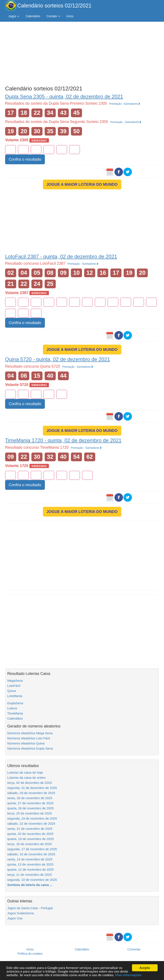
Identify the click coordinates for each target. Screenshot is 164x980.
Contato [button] (53, 16)
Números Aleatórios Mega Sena (30, 733)
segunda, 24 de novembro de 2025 (32, 818)
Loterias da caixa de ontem (26, 778)
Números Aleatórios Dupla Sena (30, 748)
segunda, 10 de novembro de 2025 (32, 880)
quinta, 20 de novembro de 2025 (30, 834)
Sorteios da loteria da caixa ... (30, 885)
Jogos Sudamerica (20, 913)
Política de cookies (30, 954)
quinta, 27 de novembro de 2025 (30, 803)
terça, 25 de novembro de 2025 (29, 813)
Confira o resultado (25, 159)
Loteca (12, 708)
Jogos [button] (14, 16)
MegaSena (15, 681)
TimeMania (15, 713)
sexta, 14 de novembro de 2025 (30, 859)
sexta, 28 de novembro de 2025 (30, 798)
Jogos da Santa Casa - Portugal (30, 908)
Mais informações (128, 975)
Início (70, 16)
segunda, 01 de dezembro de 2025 (32, 788)
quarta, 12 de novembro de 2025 (31, 869)
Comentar (134, 949)
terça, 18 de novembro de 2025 (29, 844)
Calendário (33, 16)
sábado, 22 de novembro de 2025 (31, 824)
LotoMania (15, 696)
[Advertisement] (82, 53)
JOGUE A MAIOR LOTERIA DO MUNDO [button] (82, 184)
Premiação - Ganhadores (125, 104)
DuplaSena (15, 703)
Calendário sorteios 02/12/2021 (54, 6)
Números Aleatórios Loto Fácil (29, 738)
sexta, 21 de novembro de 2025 (30, 829)
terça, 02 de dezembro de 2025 (29, 783)
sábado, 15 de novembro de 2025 (31, 854)
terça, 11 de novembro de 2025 (29, 875)
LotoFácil (14, 686)
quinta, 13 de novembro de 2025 (30, 864)
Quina (12, 691)
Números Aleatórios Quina (26, 743)
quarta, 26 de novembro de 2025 (31, 808)
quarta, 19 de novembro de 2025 (31, 839)
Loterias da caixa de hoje (25, 772)
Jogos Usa (15, 918)
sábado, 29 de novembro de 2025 (31, 793)
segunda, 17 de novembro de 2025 (32, 849)
